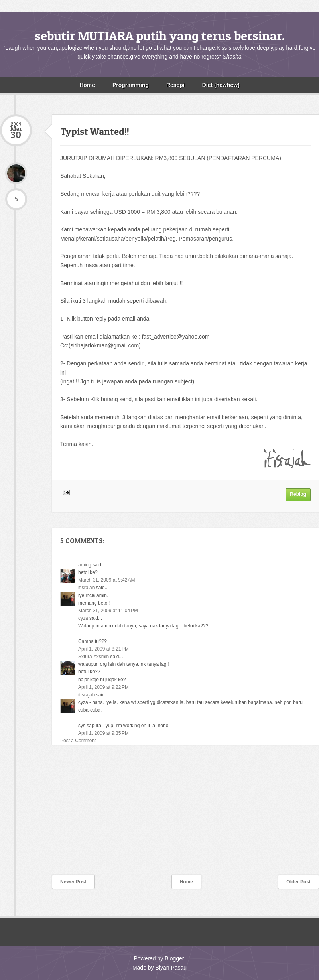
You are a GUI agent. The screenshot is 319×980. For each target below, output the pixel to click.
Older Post (298, 882)
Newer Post (73, 882)
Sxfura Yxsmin (94, 657)
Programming (131, 85)
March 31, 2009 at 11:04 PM (108, 611)
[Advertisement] (60, 815)
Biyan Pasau (171, 968)
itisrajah (86, 588)
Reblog (298, 494)
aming (85, 565)
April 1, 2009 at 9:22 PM (103, 687)
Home (87, 85)
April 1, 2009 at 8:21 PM (103, 649)
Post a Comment (78, 741)
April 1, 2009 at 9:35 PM (103, 733)
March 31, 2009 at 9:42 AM (106, 580)
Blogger (174, 958)
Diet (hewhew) (221, 85)
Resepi (175, 85)
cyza (83, 618)
